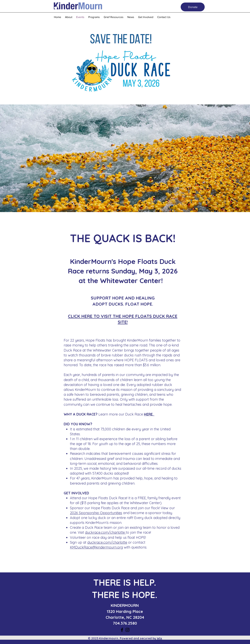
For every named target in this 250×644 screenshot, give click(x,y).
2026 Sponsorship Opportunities (96, 513)
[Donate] (193, 7)
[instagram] (127, 630)
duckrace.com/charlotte (105, 532)
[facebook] (122, 630)
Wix (159, 638)
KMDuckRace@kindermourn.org (96, 547)
